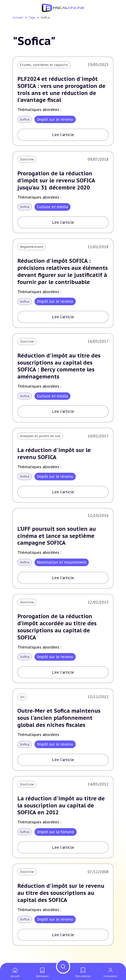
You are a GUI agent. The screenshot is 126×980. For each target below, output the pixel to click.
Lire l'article (63, 135)
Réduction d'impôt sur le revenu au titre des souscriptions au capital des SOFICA (61, 895)
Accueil (18, 18)
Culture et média (52, 207)
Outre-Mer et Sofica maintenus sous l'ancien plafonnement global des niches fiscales (59, 720)
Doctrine (27, 160)
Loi (22, 699)
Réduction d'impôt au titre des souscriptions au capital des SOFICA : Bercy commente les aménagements (59, 367)
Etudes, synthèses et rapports (44, 65)
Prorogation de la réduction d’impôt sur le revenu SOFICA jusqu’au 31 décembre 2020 (56, 181)
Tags (32, 18)
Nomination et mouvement (62, 564)
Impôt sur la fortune (56, 834)
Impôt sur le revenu (55, 120)
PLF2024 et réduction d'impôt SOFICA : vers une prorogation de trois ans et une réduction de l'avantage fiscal (62, 90)
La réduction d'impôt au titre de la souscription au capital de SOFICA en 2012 (61, 808)
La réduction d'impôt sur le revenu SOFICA (54, 455)
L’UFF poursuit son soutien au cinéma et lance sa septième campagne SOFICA (57, 537)
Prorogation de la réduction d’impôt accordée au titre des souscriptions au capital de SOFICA (57, 629)
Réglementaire (32, 247)
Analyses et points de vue (40, 437)
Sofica (25, 120)
